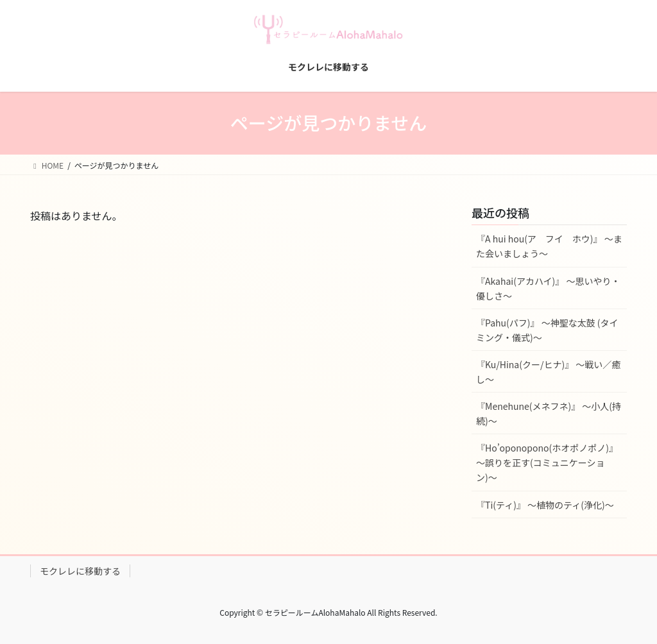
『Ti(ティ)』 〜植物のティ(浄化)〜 (545, 505)
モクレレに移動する (80, 571)
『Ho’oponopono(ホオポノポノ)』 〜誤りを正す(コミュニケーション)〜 (547, 462)
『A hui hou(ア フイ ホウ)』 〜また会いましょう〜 (549, 246)
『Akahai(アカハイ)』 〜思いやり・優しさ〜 (548, 288)
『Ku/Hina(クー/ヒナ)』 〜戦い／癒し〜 (548, 372)
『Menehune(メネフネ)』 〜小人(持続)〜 (549, 413)
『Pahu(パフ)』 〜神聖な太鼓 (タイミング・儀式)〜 (547, 330)
